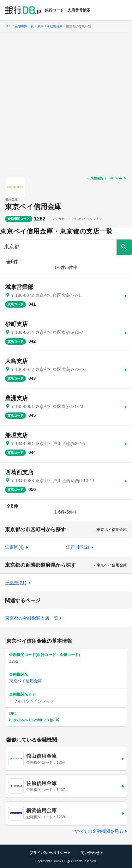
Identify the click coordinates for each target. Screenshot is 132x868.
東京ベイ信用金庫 (33, 207)
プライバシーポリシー (48, 853)
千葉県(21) (16, 583)
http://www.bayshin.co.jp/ (34, 720)
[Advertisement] (66, 103)
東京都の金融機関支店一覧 (32, 618)
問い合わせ (90, 853)
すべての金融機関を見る (99, 831)
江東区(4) (14, 547)
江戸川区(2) (78, 547)
